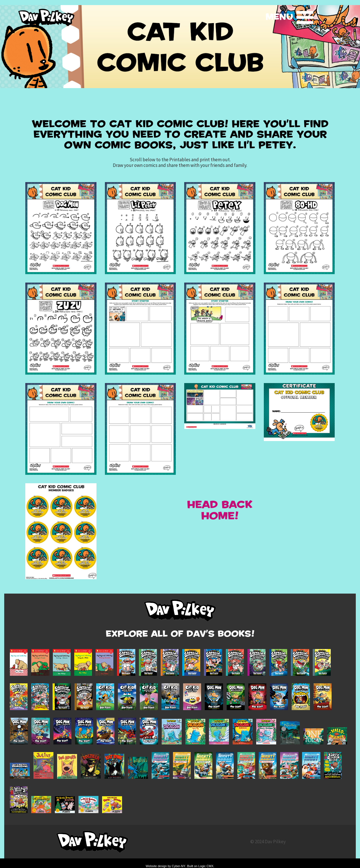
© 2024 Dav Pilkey (268, 842)
